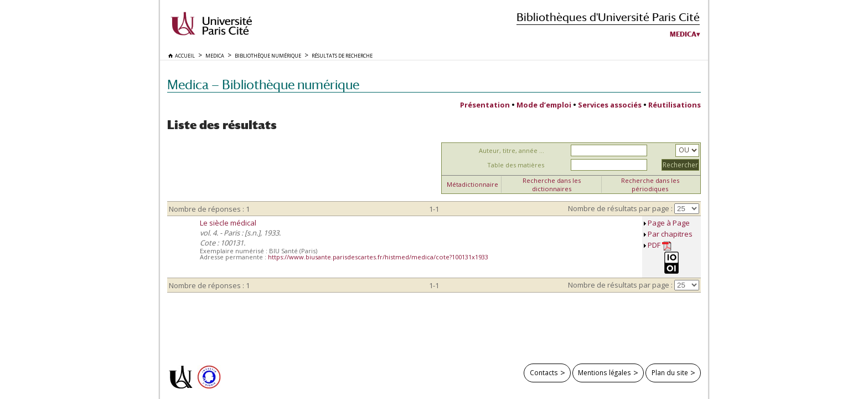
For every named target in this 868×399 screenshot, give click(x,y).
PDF (660, 245)
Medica (683, 34)
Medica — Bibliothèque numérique (263, 85)
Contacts (544, 372)
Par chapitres (670, 234)
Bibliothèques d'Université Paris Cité (608, 17)
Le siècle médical (228, 223)
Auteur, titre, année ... (512, 150)
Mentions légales (604, 372)
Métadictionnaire (472, 184)
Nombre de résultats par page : (620, 208)
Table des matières (516, 165)
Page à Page (669, 223)
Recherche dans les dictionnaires (552, 185)
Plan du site (670, 372)
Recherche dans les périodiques (650, 185)
